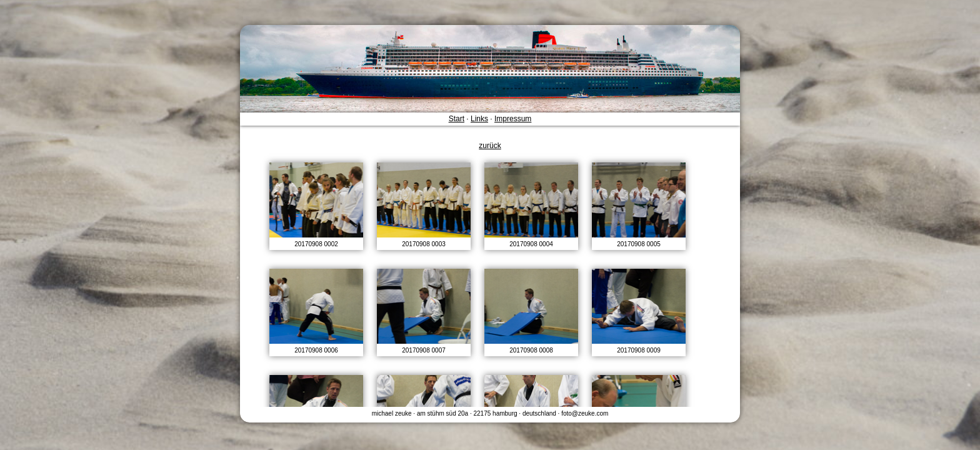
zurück (490, 146)
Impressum (513, 119)
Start (457, 119)
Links (479, 119)
